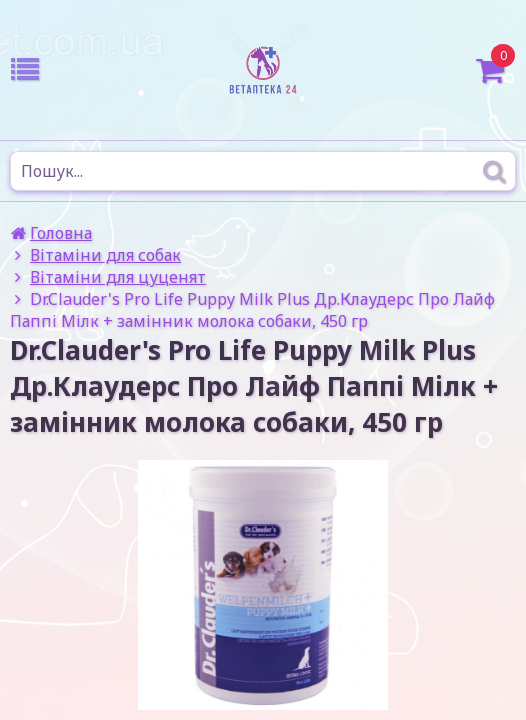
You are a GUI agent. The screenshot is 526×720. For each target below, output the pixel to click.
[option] (263, 585)
